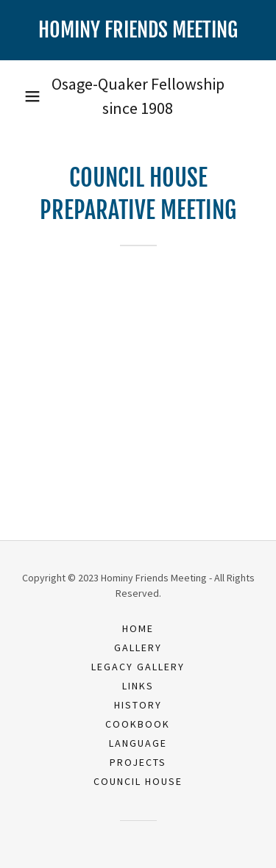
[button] (32, 96)
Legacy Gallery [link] (138, 667)
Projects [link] (138, 762)
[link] (138, 30)
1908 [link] (157, 108)
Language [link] (138, 743)
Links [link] (138, 686)
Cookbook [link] (138, 724)
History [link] (138, 705)
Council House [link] (138, 781)
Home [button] (138, 628)
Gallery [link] (138, 648)
